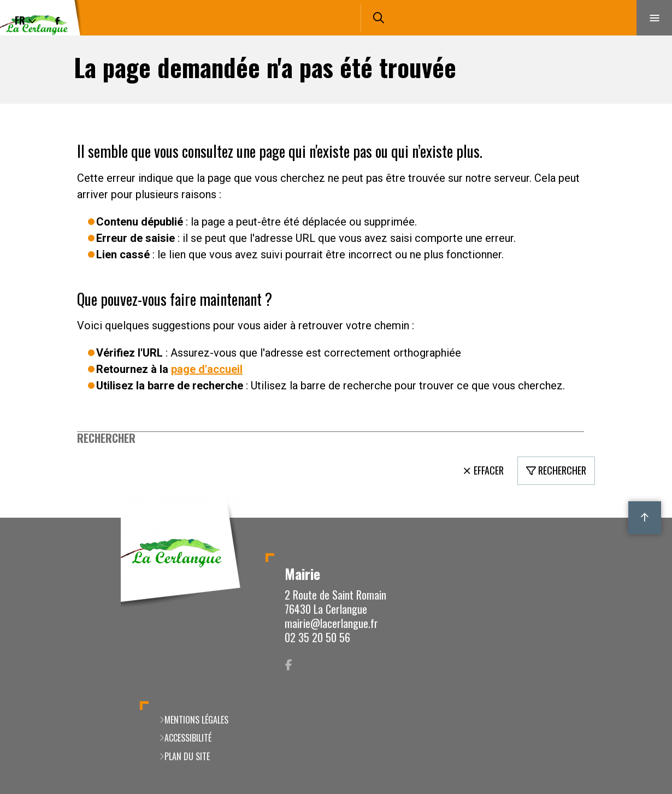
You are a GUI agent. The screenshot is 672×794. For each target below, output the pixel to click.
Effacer (489, 470)
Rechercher (106, 438)
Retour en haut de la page (645, 518)
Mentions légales (196, 720)
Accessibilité (188, 738)
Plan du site (187, 756)
